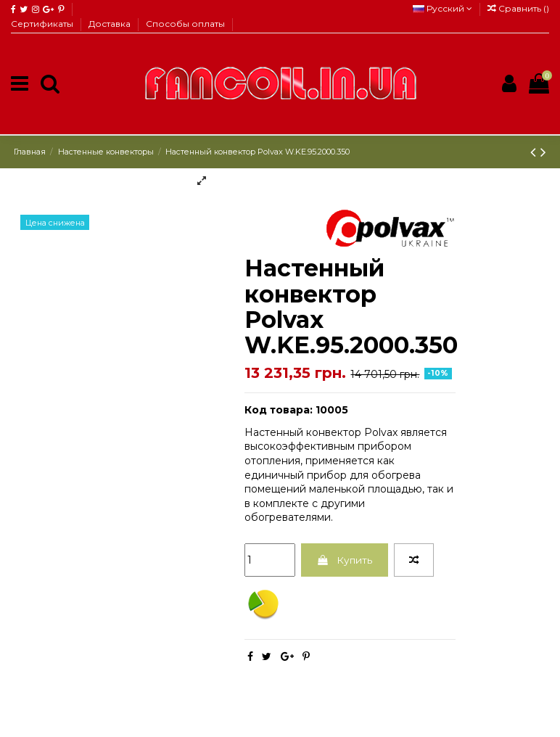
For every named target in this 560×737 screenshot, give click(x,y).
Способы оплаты (185, 24)
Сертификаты (43, 24)
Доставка (111, 24)
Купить (346, 560)
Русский (442, 8)
